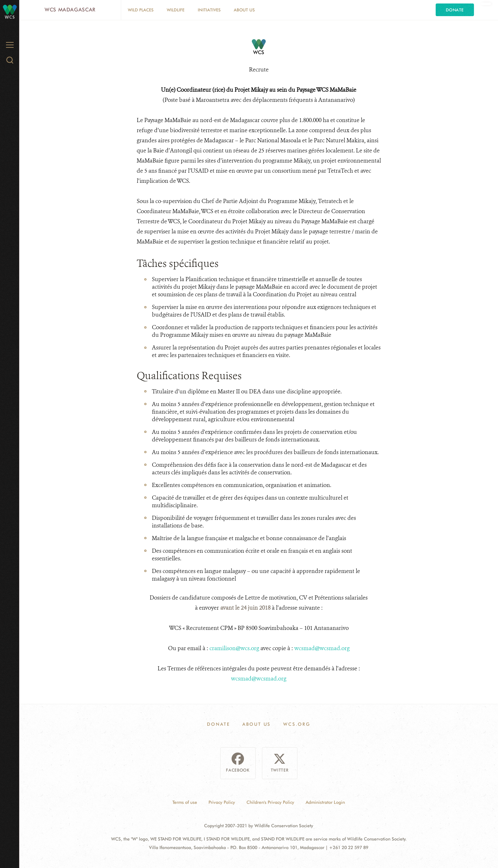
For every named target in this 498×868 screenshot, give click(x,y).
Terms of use (185, 802)
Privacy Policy (222, 802)
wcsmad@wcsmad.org (322, 648)
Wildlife (176, 10)
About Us (244, 10)
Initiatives (209, 10)
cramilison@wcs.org (234, 648)
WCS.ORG (297, 724)
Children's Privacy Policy (270, 802)
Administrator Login (325, 802)
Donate (455, 10)
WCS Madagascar (70, 10)
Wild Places (141, 10)
